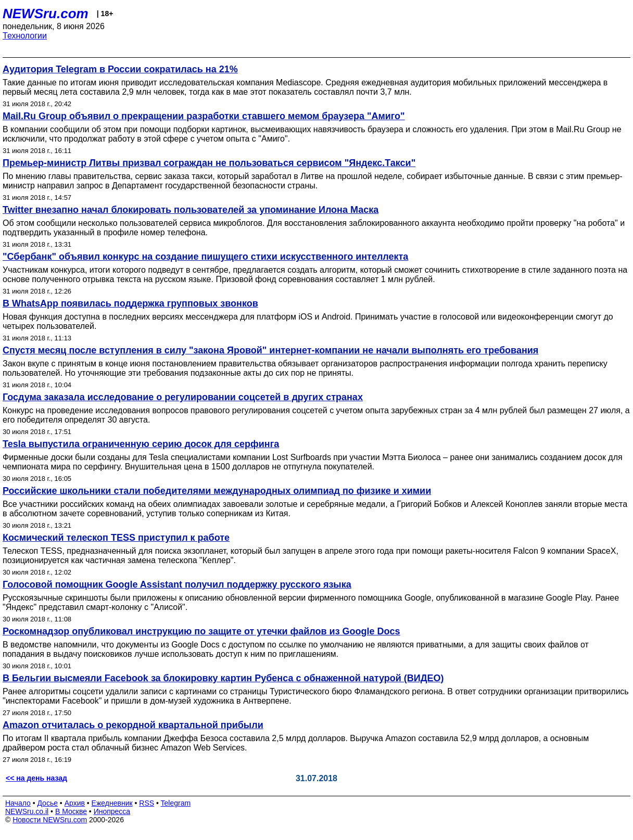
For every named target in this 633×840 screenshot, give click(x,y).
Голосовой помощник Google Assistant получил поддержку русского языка (177, 584)
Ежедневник (112, 803)
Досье (47, 803)
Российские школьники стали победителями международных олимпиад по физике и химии (217, 491)
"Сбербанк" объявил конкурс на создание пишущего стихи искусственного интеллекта (205, 257)
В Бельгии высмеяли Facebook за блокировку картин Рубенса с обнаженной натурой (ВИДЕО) (223, 678)
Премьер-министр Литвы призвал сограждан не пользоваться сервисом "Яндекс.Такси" (209, 163)
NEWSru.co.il (27, 811)
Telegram (176, 803)
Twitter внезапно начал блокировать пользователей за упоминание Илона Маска (191, 210)
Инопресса (112, 811)
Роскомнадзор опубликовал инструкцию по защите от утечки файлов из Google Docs (201, 631)
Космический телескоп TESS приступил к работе (116, 538)
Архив (75, 803)
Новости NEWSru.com (50, 820)
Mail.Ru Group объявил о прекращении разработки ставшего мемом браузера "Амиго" (204, 116)
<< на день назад (36, 778)
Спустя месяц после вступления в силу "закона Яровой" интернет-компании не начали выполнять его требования (270, 350)
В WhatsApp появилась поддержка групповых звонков (130, 303)
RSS (147, 803)
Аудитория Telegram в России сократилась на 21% (120, 69)
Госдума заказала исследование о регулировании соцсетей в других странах (183, 397)
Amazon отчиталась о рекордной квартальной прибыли (133, 725)
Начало (18, 803)
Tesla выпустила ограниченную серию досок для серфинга (141, 444)
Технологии (25, 36)
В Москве (71, 811)
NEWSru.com (46, 14)
